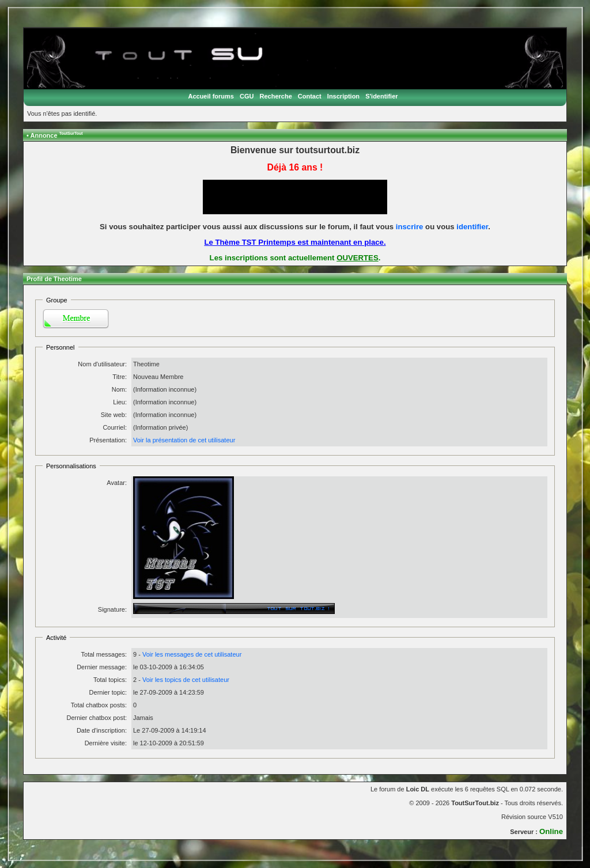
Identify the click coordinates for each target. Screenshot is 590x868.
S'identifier (381, 96)
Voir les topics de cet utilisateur (186, 680)
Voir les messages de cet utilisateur (192, 654)
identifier (472, 227)
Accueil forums (211, 96)
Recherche (276, 96)
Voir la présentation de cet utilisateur (184, 440)
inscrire (410, 227)
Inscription (343, 96)
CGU (247, 96)
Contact (310, 96)
